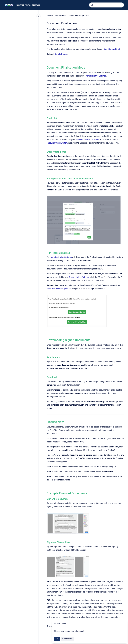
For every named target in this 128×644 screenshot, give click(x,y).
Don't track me (67, 639)
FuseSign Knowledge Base (28, 5)
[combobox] (106, 5)
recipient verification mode (87, 140)
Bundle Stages (61, 54)
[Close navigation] (38, 16)
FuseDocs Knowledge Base (59, 289)
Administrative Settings (96, 76)
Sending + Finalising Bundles (79, 16)
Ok (57, 639)
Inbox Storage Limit (111, 49)
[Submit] (92, 5)
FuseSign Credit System (57, 143)
